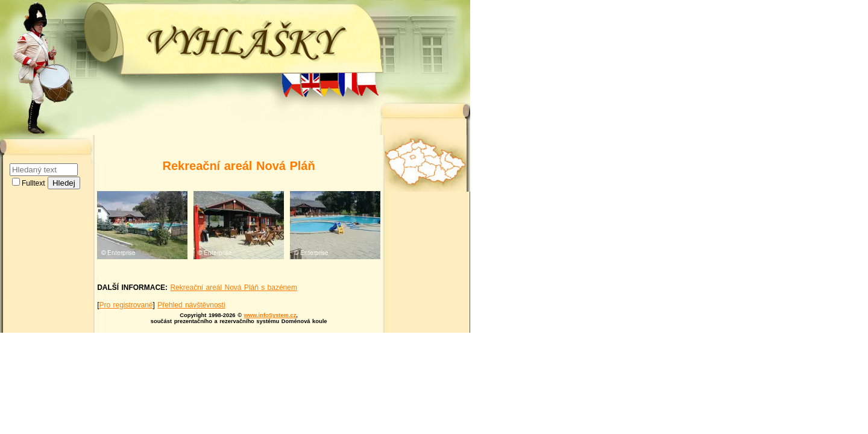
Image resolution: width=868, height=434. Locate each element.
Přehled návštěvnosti (191, 305)
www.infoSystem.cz (270, 315)
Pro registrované (126, 305)
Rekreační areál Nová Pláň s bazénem (233, 288)
